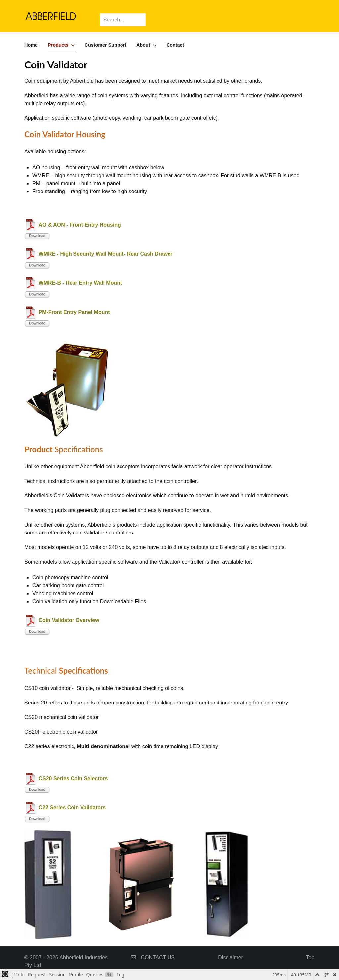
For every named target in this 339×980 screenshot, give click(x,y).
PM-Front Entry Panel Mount (74, 312)
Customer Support (106, 45)
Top (310, 957)
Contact (175, 45)
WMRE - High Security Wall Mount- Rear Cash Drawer (105, 254)
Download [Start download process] (37, 236)
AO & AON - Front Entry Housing (79, 225)
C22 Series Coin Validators (72, 808)
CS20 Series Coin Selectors (73, 778)
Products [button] (61, 45)
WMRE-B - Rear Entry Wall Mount (80, 283)
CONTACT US (153, 957)
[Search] (123, 20)
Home (31, 45)
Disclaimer (231, 957)
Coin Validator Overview (69, 621)
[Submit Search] (139, 15)
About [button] (146, 45)
